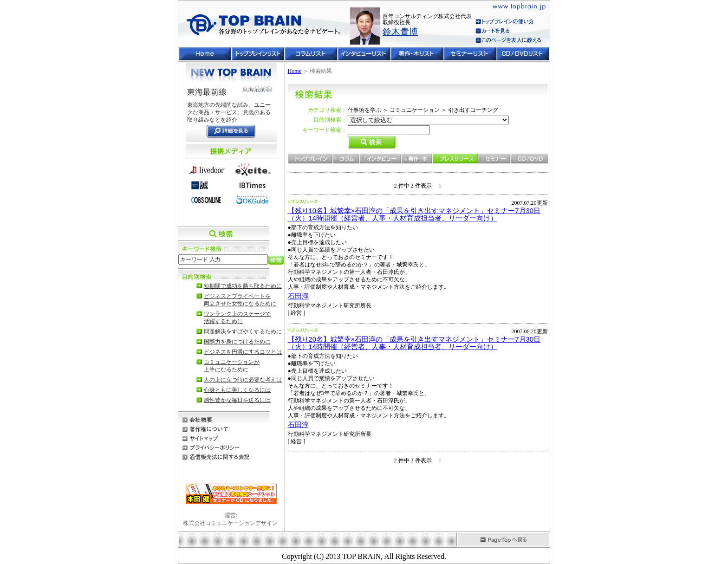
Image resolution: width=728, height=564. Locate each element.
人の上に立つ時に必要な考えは (243, 380)
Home (295, 71)
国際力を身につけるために (237, 342)
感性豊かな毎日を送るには (237, 400)
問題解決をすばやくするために (243, 331)
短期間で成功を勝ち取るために (243, 286)
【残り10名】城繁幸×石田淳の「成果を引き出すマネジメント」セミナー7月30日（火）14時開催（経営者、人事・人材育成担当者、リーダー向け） (414, 214)
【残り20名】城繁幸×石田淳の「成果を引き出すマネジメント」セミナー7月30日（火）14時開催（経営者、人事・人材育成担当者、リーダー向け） (414, 343)
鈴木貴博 (400, 32)
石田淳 (298, 296)
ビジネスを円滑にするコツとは (243, 352)
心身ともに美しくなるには (237, 390)
